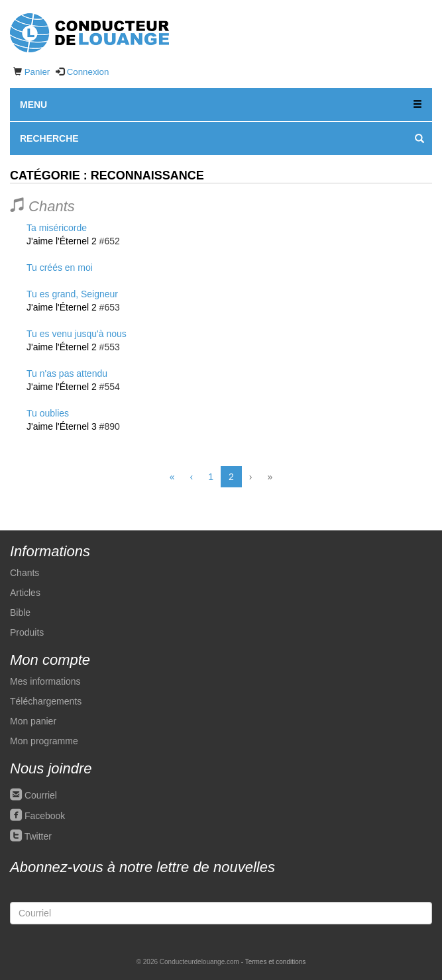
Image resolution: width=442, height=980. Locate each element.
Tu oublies (48, 413)
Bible (20, 612)
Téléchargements (46, 701)
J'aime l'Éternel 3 (62, 426)
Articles (25, 593)
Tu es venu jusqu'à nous (77, 334)
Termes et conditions (276, 962)
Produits (27, 632)
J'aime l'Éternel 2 (62, 241)
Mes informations (45, 681)
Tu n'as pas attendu (67, 373)
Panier (37, 72)
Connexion (88, 72)
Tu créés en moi (60, 268)
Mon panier (33, 721)
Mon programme (44, 741)
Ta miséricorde (57, 228)
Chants (25, 573)
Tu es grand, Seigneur (72, 294)
